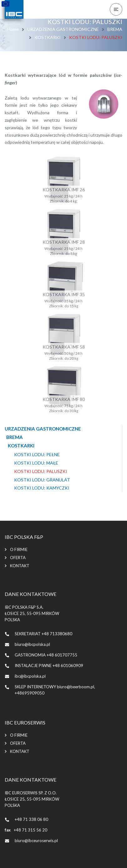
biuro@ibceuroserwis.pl (36, 841)
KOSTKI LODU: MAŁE (36, 463)
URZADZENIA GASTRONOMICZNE (63, 29)
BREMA (115, 29)
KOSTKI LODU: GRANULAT (42, 480)
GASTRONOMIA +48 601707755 (46, 655)
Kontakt (20, 566)
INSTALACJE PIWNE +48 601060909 (49, 666)
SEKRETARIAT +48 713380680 (43, 634)
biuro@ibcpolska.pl (32, 644)
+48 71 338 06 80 (31, 819)
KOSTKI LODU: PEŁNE (37, 455)
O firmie (19, 549)
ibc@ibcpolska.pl (30, 676)
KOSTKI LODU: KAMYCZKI (42, 488)
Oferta (18, 558)
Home (13, 29)
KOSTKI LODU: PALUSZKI (41, 471)
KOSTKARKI (48, 37)
